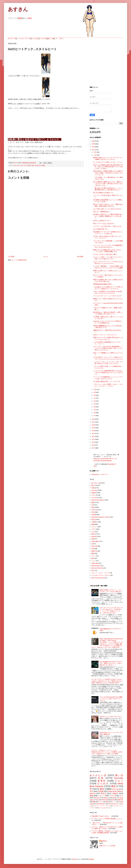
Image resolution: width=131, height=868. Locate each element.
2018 (94, 431)
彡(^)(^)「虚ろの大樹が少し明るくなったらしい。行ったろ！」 (107, 237)
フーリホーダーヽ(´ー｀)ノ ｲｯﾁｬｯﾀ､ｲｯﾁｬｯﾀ (107, 296)
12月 (95, 152)
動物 (93, 553)
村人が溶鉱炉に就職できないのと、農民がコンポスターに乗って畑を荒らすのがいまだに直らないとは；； (108, 184)
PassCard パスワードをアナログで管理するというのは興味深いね (107, 322)
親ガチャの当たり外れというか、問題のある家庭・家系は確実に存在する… (108, 205)
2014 (94, 442)
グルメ (94, 495)
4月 (95, 407)
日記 (93, 512)
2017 (94, 433)
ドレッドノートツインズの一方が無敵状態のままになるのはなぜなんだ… (108, 246)
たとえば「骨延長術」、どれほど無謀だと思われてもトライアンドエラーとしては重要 (108, 267)
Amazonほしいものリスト (100, 474)
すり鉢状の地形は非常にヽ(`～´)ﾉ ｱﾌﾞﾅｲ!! (107, 381)
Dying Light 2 (96, 541)
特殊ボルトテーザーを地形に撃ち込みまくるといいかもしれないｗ (108, 338)
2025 (94, 144)
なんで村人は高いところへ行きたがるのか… (108, 209)
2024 (94, 147)
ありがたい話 (18, 165)
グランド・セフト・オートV (101, 573)
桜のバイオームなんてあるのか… (104, 223)
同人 (93, 570)
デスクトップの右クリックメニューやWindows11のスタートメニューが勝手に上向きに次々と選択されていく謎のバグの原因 (107, 752)
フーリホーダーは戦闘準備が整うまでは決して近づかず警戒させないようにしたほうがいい (108, 372)
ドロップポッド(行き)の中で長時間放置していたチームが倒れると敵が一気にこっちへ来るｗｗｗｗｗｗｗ (108, 348)
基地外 (94, 493)
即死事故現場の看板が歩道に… (104, 284)
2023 (94, 150)
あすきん (18, 9)
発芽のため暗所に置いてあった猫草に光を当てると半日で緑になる (108, 280)
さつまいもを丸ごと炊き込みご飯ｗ (105, 254)
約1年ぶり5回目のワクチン (102, 221)
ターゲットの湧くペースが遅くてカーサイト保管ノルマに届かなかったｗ (108, 258)
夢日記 (94, 534)
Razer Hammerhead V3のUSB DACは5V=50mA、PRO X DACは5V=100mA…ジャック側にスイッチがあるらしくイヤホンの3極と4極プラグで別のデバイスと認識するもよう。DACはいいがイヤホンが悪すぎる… (107, 643)
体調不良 (94, 551)
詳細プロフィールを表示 (107, 846)
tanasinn (94, 536)
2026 (94, 141)
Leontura (74, 859)
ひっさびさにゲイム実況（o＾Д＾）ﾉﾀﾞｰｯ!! (108, 162)
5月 (95, 404)
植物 (93, 524)
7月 (95, 398)
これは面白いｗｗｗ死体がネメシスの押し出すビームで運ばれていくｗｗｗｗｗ (108, 288)
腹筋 (20, 18)
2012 (94, 445)
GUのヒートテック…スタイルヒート (105, 335)
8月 (95, 395)
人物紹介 (94, 522)
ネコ (93, 532)
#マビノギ (113, 459)
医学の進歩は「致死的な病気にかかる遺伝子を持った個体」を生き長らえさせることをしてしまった (108, 173)
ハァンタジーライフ (23, 39)
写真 (33, 165)
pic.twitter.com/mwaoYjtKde (103, 461)
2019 (94, 428)
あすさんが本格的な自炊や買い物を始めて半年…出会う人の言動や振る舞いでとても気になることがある (108, 167)
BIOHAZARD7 (96, 566)
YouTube (94, 490)
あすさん (104, 841)
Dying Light (95, 563)
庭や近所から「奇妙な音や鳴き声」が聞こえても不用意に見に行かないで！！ (108, 313)
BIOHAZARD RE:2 (97, 568)
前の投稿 (80, 257)
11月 (95, 155)
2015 (94, 439)
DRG (30, 18)
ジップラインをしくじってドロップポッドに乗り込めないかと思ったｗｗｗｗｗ (108, 363)
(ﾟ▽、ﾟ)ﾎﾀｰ (59, 39)
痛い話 (38, 165)
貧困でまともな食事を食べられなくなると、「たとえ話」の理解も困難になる (108, 251)
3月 (95, 410)
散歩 (93, 558)
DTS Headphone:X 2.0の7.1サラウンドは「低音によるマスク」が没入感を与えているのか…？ (111, 663)
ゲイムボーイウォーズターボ (101, 575)
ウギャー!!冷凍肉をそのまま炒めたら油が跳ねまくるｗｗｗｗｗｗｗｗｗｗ (108, 292)
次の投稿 (11, 257)
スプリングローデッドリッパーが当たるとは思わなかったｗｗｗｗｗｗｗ (108, 262)
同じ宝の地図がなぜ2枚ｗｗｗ (103, 193)
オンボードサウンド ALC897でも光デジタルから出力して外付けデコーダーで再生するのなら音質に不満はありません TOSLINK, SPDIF (107, 681)
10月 (95, 389)
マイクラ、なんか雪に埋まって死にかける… (108, 226)
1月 (95, 416)
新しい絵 (51, 39)
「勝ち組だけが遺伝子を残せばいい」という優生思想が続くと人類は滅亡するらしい (108, 189)
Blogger (91, 859)
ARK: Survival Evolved (98, 578)
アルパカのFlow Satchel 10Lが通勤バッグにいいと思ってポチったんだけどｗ (111, 699)
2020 (94, 425)
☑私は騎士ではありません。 (101, 816)
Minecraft (94, 546)
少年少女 (94, 510)
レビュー (94, 527)
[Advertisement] (46, 239)
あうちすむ (35, 39)
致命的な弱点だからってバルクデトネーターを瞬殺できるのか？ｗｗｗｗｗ (108, 158)
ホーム (46, 257)
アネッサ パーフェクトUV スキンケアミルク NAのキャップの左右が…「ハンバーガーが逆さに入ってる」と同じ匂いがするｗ (111, 610)
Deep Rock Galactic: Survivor (101, 517)
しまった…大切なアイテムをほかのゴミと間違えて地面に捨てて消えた (107, 828)
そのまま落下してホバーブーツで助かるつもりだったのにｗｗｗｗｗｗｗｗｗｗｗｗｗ (108, 358)
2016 (94, 436)
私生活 (29, 165)
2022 (94, 419)
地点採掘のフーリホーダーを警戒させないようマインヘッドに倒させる (108, 233)
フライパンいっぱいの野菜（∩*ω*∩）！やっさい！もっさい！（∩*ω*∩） (108, 385)
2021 (94, 422)
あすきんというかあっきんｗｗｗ (111, 716)
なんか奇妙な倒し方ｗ (101, 229)
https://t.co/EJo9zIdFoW (102, 459)
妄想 (93, 539)
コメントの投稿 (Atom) (19, 260)
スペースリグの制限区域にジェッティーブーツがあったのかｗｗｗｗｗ (108, 378)
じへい (94, 561)
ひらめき (94, 498)
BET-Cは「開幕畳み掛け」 (102, 212)
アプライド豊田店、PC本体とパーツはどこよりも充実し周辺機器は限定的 (107, 832)
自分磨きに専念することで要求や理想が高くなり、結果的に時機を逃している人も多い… (108, 216)
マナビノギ (12, 39)
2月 (95, 413)
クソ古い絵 (43, 39)
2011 (94, 448)
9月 (95, 392)
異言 (93, 507)
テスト (94, 556)
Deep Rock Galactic (98, 500)
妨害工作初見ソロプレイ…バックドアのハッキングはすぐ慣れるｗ (111, 591)
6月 (95, 401)
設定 (93, 549)
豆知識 (43, 165)
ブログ (25, 165)
